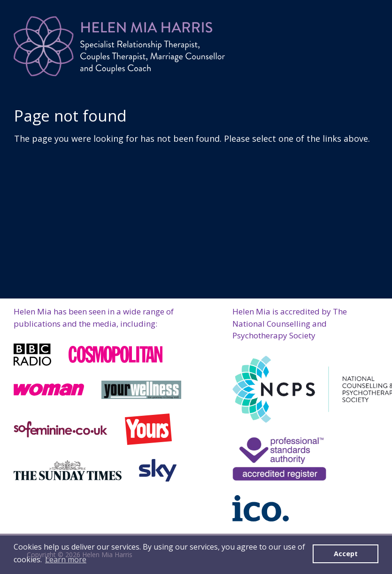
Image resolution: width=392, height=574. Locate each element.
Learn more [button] (66, 559)
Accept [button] (346, 554)
